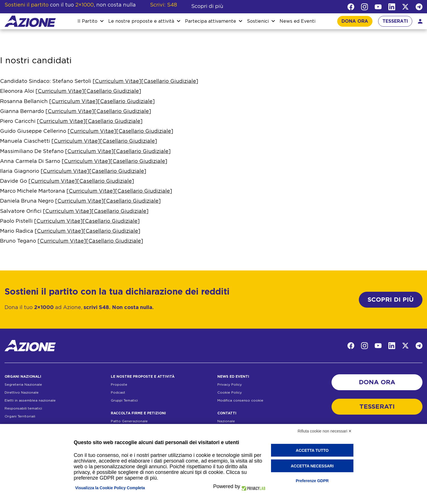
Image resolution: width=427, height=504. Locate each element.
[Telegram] (419, 7)
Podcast (118, 392)
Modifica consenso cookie (240, 400)
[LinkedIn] (392, 7)
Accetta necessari (312, 466)
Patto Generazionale (129, 421)
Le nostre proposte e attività (141, 21)
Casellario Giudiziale (170, 81)
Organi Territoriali (20, 416)
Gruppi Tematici (124, 400)
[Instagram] (364, 7)
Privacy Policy (230, 385)
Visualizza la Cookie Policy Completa (110, 488)
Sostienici (258, 21)
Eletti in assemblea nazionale (30, 400)
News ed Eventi (297, 21)
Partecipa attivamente (211, 21)
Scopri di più (207, 7)
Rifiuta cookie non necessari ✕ (325, 431)
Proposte (119, 385)
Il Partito (88, 21)
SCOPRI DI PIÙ (391, 300)
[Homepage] (30, 21)
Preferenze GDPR (312, 481)
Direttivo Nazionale (22, 392)
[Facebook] (351, 7)
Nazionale (226, 421)
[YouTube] (378, 7)
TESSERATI (395, 21)
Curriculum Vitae (117, 81)
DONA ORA (355, 21)
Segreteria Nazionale (23, 385)
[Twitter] (405, 7)
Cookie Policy (230, 392)
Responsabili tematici (23, 408)
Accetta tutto (312, 450)
